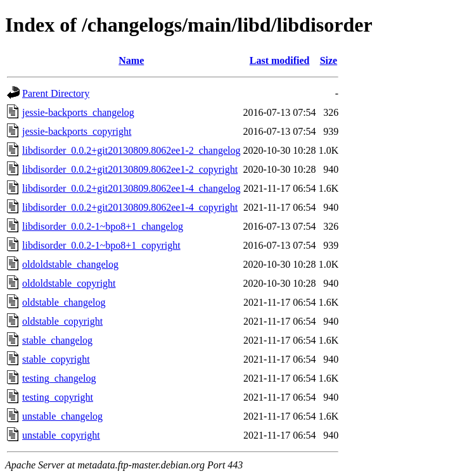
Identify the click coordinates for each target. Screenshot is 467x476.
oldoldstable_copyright (69, 283)
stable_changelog (57, 340)
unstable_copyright (61, 435)
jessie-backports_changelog (78, 112)
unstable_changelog (62, 416)
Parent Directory (56, 93)
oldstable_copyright (62, 321)
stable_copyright (56, 359)
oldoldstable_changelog (70, 264)
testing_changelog (59, 378)
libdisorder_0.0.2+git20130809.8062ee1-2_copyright (130, 169)
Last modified (280, 60)
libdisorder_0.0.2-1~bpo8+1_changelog (103, 226)
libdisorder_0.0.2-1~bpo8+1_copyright (101, 245)
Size (329, 60)
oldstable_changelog (64, 302)
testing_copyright (58, 397)
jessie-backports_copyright (77, 131)
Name (131, 60)
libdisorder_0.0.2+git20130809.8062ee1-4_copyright (130, 207)
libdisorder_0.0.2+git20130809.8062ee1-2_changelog (131, 150)
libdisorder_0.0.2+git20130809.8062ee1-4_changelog (131, 188)
